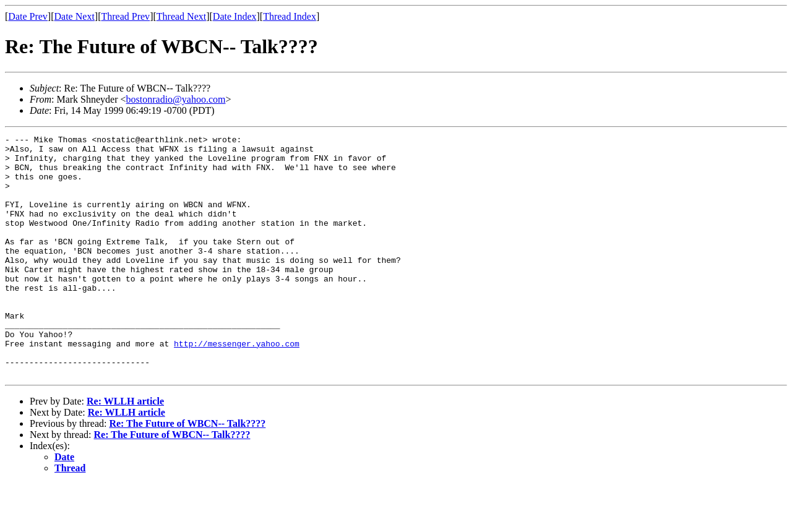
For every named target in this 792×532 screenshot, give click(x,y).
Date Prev (28, 16)
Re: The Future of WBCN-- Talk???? (187, 472)
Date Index (235, 16)
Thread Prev (125, 16)
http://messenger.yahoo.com (237, 386)
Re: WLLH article (125, 449)
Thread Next (181, 16)
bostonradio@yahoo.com (176, 99)
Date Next (75, 16)
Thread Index (290, 16)
